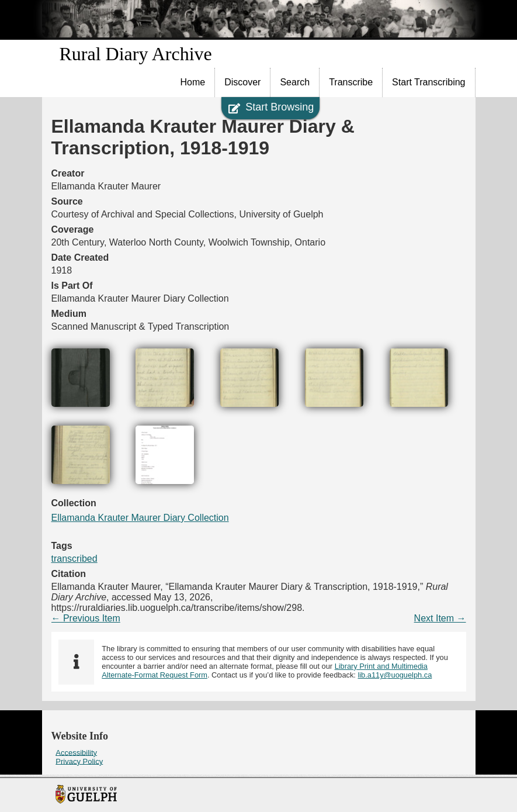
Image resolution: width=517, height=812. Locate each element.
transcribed (74, 559)
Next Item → (440, 618)
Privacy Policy (79, 761)
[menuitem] (193, 82)
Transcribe (351, 82)
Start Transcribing (428, 82)
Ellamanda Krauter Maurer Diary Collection (140, 518)
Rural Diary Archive (136, 54)
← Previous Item (86, 618)
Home (193, 82)
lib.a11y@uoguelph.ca (395, 675)
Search (295, 82)
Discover (242, 82)
